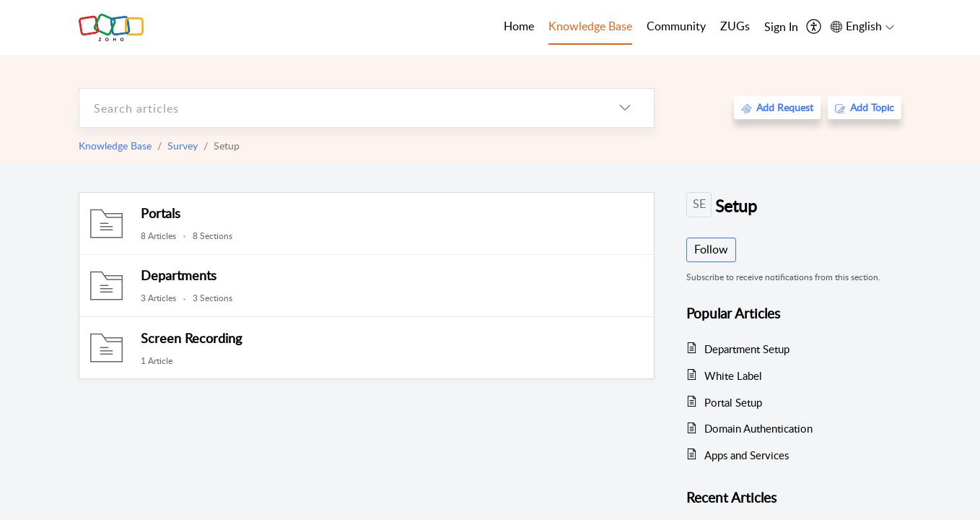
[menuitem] (781, 27)
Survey (183, 146)
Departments (179, 275)
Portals (161, 213)
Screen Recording (191, 338)
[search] (338, 108)
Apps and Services (747, 455)
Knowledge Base (115, 146)
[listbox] (625, 108)
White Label (733, 376)
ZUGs (735, 26)
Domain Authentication (758, 428)
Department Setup (747, 349)
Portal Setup (733, 402)
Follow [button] (711, 249)
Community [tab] (676, 26)
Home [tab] (519, 26)
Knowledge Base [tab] (590, 26)
